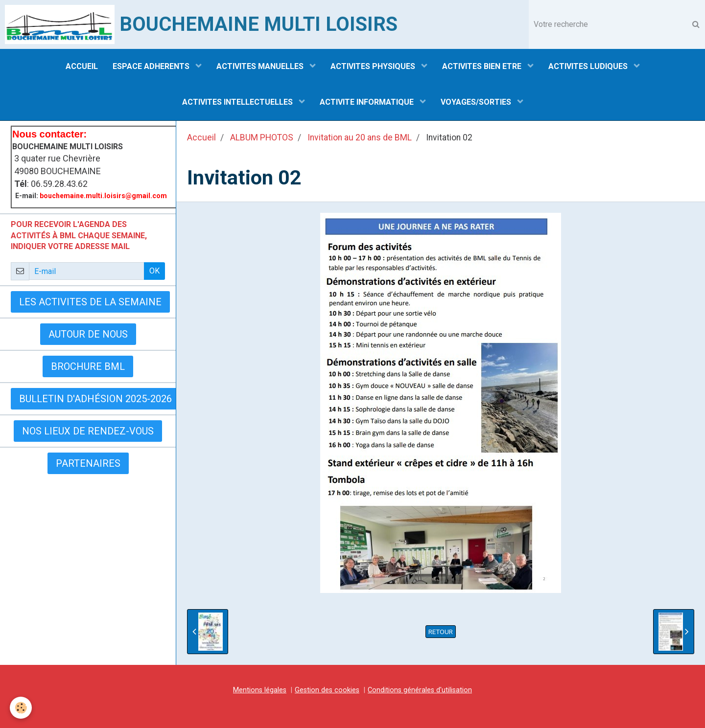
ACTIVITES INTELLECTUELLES (238, 102)
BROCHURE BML (88, 366)
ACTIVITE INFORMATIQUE (368, 102)
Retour (441, 632)
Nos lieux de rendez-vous (88, 431)
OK (154, 271)
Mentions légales (260, 690)
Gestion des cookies (327, 690)
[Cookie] (21, 708)
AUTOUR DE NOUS (88, 334)
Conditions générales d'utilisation (420, 690)
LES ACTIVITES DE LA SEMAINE (90, 302)
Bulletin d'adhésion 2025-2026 (95, 399)
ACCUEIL (82, 66)
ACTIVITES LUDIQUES (589, 66)
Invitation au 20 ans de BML (360, 137)
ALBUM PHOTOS (262, 137)
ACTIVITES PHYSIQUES (374, 66)
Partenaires (88, 463)
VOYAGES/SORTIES (477, 102)
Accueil (201, 137)
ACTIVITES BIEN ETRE (483, 66)
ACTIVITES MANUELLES (261, 66)
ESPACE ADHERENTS (152, 66)
